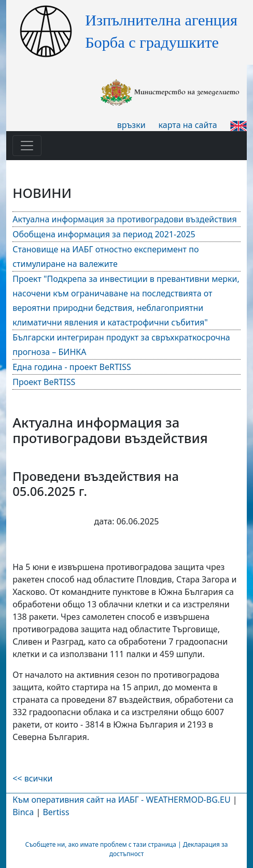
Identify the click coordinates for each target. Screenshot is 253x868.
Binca (23, 812)
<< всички (32, 778)
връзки (131, 125)
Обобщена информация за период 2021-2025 (104, 234)
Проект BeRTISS (44, 382)
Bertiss (56, 812)
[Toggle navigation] (27, 146)
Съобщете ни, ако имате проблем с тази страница (100, 844)
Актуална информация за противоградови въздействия (125, 219)
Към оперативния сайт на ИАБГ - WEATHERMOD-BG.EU (121, 800)
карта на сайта (188, 125)
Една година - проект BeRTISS (72, 367)
